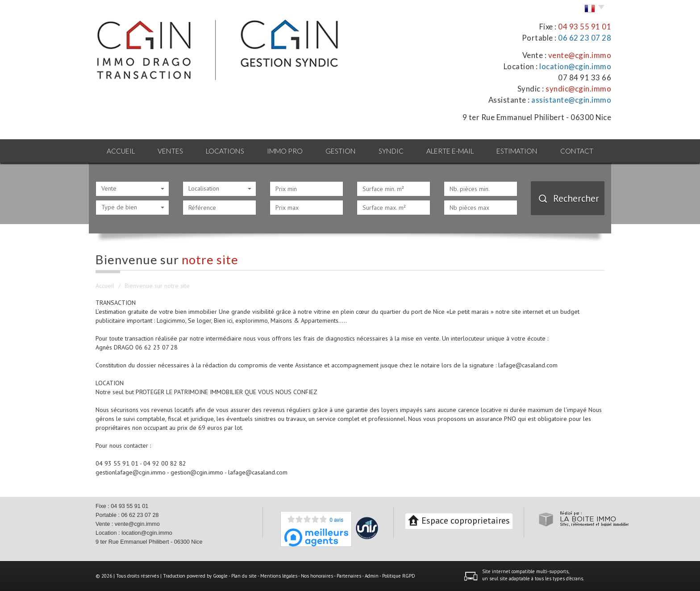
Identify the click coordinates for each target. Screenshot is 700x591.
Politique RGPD (399, 576)
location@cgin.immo (575, 66)
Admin (372, 576)
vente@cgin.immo (580, 55)
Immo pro (285, 151)
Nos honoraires (317, 576)
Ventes (170, 151)
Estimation (517, 151)
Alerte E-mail (450, 151)
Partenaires (349, 576)
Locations (225, 151)
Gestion (341, 151)
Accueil (121, 151)
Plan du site (244, 576)
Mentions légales (279, 576)
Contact (577, 151)
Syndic (391, 151)
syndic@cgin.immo (578, 89)
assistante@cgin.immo (571, 100)
